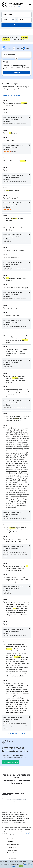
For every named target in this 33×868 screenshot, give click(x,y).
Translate (10, 842)
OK (21, 866)
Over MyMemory (12, 839)
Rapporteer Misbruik (13, 844)
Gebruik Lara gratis (10, 762)
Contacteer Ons (12, 847)
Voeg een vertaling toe (12, 95)
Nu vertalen (16, 73)
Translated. (25, 834)
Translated (12, 850)
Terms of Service (12, 853)
